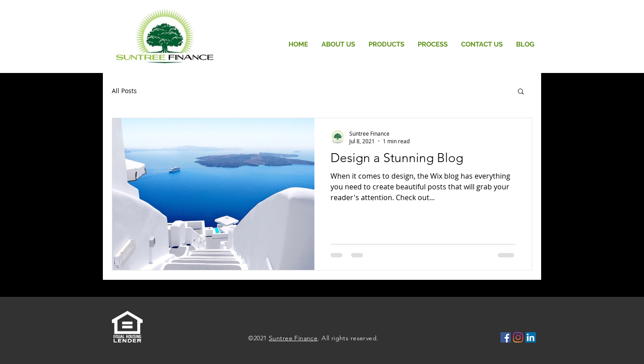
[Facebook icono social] (506, 337)
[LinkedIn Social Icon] (531, 337)
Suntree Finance (293, 338)
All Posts (124, 91)
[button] (521, 92)
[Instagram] (518, 337)
